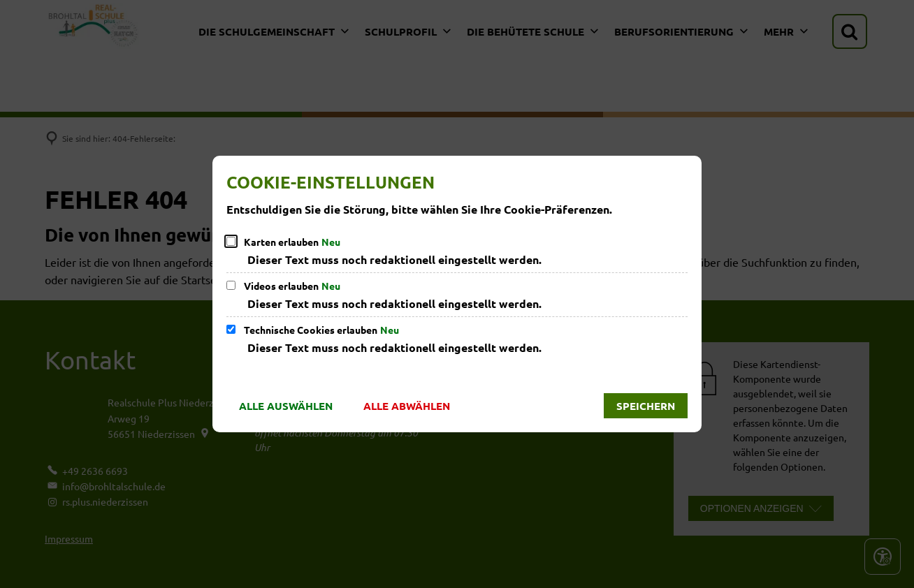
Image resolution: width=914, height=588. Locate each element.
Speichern (646, 406)
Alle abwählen (407, 406)
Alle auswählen (286, 406)
